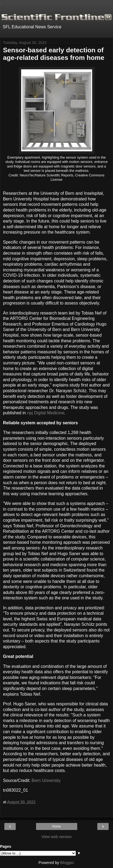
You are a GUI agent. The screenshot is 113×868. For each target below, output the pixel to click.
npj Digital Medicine (46, 413)
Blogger (67, 863)
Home (56, 826)
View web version (57, 837)
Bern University (46, 780)
